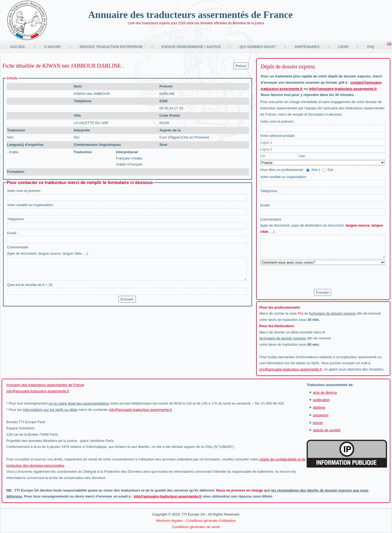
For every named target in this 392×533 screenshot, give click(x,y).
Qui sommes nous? (258, 47)
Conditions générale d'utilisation (211, 521)
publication (321, 400)
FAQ (371, 47)
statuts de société (327, 430)
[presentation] (302, 277)
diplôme (319, 407)
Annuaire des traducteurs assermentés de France (190, 15)
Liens (343, 47)
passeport (321, 415)
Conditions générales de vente (196, 527)
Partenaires (307, 47)
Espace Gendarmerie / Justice (191, 47)
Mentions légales (169, 521)
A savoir (52, 47)
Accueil (18, 47)
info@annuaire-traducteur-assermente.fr (343, 89)
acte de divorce (325, 392)
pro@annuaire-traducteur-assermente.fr (291, 369)
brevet (318, 423)
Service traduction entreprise (111, 47)
